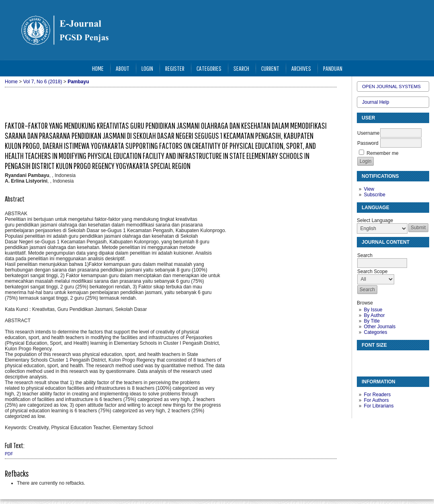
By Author (374, 315)
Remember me (382, 153)
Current (270, 68)
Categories (375, 332)
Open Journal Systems (391, 86)
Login (147, 68)
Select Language (375, 220)
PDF (9, 454)
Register (175, 68)
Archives (301, 68)
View (369, 189)
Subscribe (374, 195)
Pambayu (78, 82)
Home (98, 68)
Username (368, 133)
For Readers (377, 395)
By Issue (373, 310)
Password (368, 143)
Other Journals (380, 327)
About (123, 68)
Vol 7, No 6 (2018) (43, 82)
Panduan (333, 68)
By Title (372, 321)
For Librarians (379, 406)
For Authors (376, 400)
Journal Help (376, 102)
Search (241, 68)
